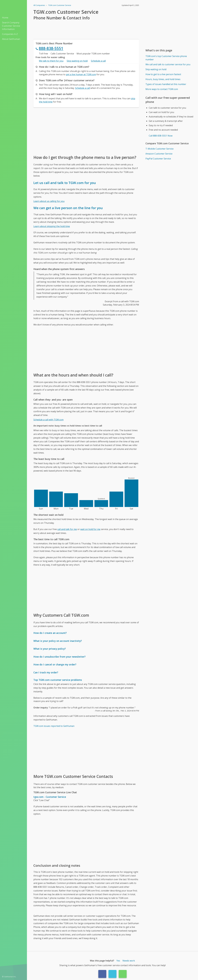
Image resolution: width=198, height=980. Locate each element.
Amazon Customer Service (159, 154)
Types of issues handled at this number (166, 84)
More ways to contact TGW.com (162, 89)
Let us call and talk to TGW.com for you (65, 183)
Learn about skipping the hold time (52, 226)
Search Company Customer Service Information (11, 26)
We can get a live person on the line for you (68, 208)
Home (5, 18)
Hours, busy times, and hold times (163, 79)
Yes (118, 961)
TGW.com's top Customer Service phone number (166, 58)
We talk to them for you (51, 61)
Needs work (129, 961)
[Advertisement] (86, 131)
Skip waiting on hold (77, 61)
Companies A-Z (10, 34)
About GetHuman (11, 39)
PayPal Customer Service (158, 159)
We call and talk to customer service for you (168, 64)
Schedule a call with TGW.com (48, 420)
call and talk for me (67, 529)
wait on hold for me (90, 529)
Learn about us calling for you (49, 201)
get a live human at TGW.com (81, 74)
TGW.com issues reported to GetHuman (54, 726)
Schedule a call (98, 61)
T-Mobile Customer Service (159, 149)
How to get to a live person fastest (163, 74)
